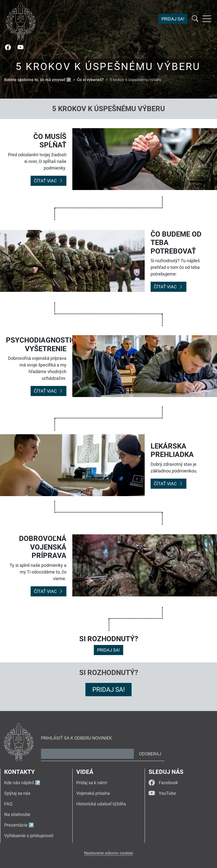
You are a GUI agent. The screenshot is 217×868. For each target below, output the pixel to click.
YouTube (162, 793)
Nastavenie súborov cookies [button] (109, 853)
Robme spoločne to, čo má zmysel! (35, 80)
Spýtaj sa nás (17, 793)
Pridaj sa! (173, 19)
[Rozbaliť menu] (207, 19)
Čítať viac (49, 181)
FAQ (8, 804)
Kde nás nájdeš (19, 783)
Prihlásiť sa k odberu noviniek (76, 738)
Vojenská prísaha (93, 793)
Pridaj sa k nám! (92, 783)
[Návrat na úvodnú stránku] (21, 21)
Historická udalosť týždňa (101, 804)
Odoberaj (150, 754)
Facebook (163, 783)
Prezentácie (16, 825)
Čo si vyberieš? (90, 80)
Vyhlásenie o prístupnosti (29, 836)
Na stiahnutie (17, 814)
